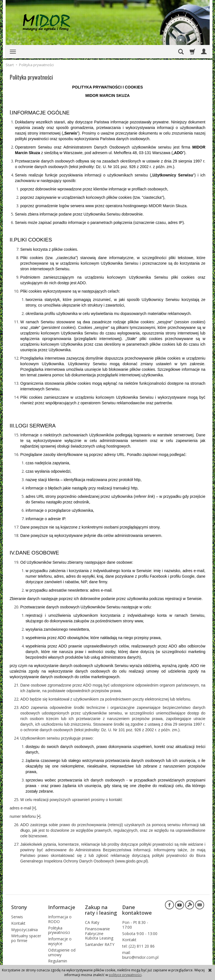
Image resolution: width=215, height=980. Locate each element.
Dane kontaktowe (137, 909)
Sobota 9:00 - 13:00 (140, 931)
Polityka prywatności (59, 928)
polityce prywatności (125, 975)
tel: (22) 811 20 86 (138, 944)
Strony (19, 906)
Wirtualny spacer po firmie (26, 936)
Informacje (62, 906)
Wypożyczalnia (24, 927)
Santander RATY (100, 942)
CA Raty (92, 920)
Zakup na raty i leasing (101, 909)
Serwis (17, 915)
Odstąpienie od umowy (62, 950)
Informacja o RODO (60, 917)
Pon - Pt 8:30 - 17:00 (135, 922)
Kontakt (18, 921)
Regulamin (58, 959)
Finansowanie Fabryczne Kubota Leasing (99, 931)
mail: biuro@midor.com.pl (140, 953)
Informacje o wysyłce (60, 939)
